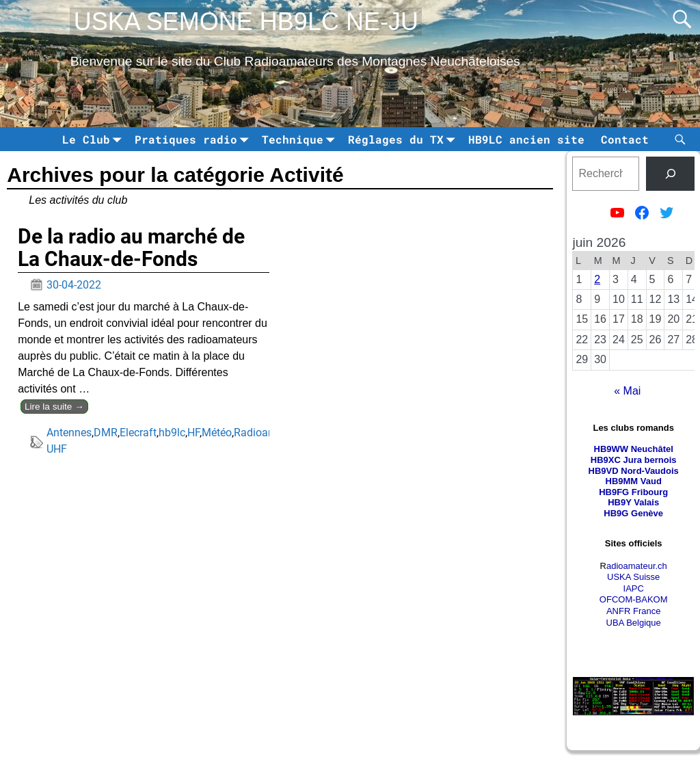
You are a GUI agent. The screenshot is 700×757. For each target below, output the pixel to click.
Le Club (94, 139)
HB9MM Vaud (634, 481)
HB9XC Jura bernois (634, 460)
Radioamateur (268, 433)
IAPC (634, 588)
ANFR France (633, 611)
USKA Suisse (633, 577)
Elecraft (138, 433)
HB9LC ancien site (526, 139)
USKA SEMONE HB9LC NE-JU (246, 22)
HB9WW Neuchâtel (634, 449)
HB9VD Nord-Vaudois (634, 471)
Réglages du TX (404, 139)
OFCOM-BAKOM (634, 599)
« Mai (627, 391)
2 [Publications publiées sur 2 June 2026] (597, 279)
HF (193, 433)
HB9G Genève (633, 513)
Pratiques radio (194, 139)
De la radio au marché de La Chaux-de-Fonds (131, 248)
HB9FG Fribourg (633, 492)
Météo (217, 433)
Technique (301, 139)
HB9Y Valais (633, 502)
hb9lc (172, 433)
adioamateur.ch (637, 566)
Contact (625, 139)
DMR (106, 433)
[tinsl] (670, 173)
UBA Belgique (634, 623)
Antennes (69, 433)
